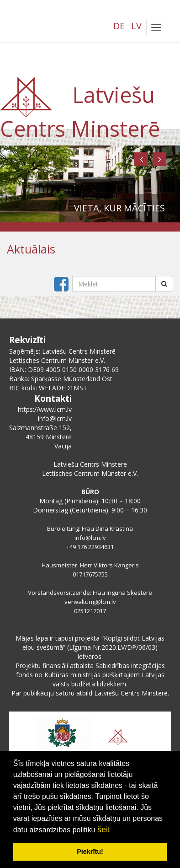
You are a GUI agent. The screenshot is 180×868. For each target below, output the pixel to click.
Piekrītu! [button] (90, 852)
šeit (104, 830)
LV (136, 26)
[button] (141, 159)
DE (119, 26)
